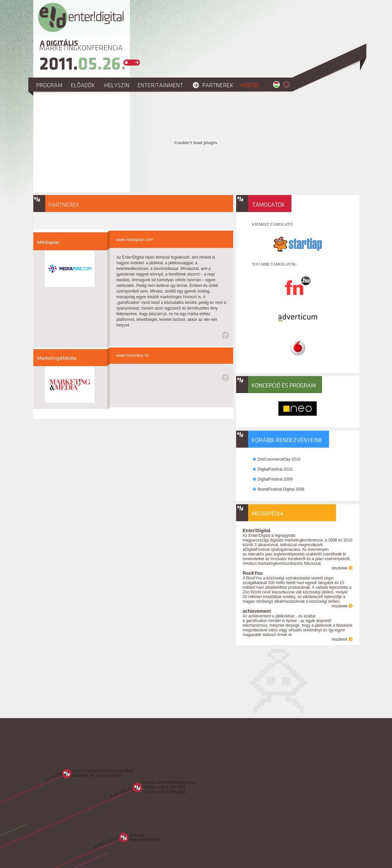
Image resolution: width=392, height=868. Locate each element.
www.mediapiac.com (135, 240)
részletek (339, 568)
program (51, 85)
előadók (85, 85)
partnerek (213, 85)
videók (250, 85)
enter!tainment (162, 85)
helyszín (118, 85)
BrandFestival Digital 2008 (281, 489)
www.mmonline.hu (133, 355)
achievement (257, 611)
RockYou (253, 573)
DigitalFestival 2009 (275, 479)
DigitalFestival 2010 (275, 469)
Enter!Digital (257, 531)
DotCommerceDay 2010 (279, 459)
